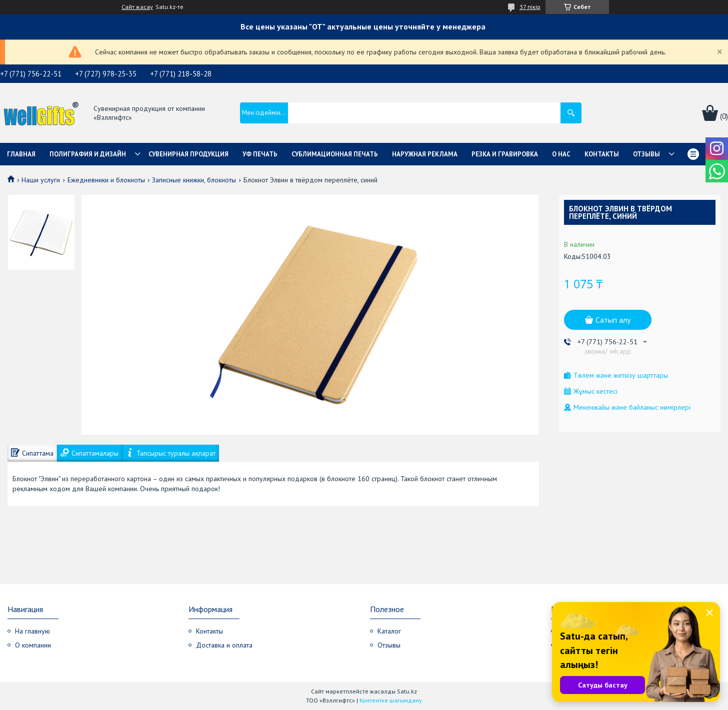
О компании (33, 645)
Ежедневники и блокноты (106, 180)
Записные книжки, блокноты (194, 180)
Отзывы (646, 154)
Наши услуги (41, 180)
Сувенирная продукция (188, 154)
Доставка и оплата (224, 645)
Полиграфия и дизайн (88, 154)
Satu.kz (407, 691)
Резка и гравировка (505, 154)
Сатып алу (613, 320)
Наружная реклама (425, 154)
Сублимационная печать (335, 154)
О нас (561, 154)
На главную (32, 631)
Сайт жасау (137, 7)
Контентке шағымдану (391, 700)
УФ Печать (260, 154)
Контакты (602, 154)
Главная (21, 154)
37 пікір (530, 7)
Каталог (389, 631)
